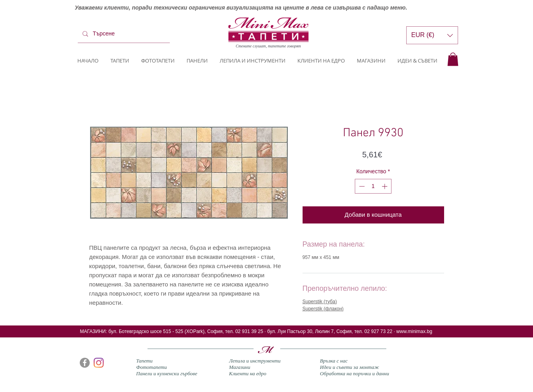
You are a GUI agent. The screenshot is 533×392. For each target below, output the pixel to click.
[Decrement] (361, 186)
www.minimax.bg (414, 331)
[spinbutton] (373, 186)
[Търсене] (123, 34)
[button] (453, 59)
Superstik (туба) (320, 302)
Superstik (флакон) (323, 309)
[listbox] (432, 35)
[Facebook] (85, 363)
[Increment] (385, 186)
